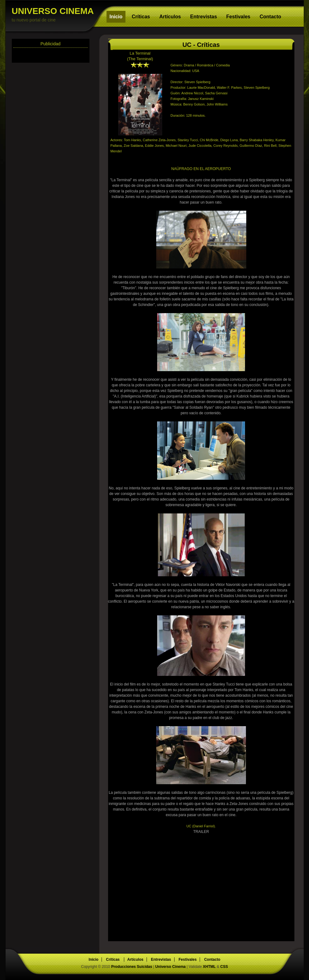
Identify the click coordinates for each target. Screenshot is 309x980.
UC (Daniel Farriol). (201, 826)
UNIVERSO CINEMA (55, 14)
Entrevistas (203, 17)
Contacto (270, 17)
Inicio (116, 17)
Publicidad (50, 44)
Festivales (238, 17)
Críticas (141, 17)
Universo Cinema (170, 967)
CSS (224, 967)
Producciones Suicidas (132, 967)
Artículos (170, 17)
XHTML (209, 967)
